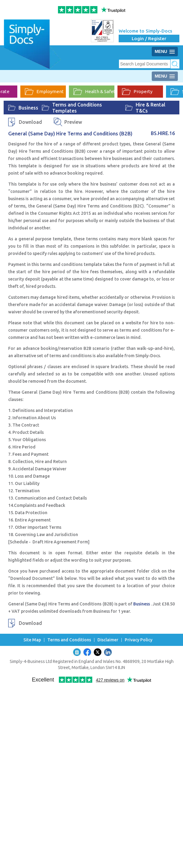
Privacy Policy (139, 640)
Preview (73, 122)
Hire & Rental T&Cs (151, 108)
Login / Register (149, 38)
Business (28, 108)
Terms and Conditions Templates (77, 108)
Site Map (32, 640)
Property (137, 92)
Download (30, 122)
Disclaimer (108, 640)
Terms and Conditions (69, 640)
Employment (44, 92)
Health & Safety (94, 92)
